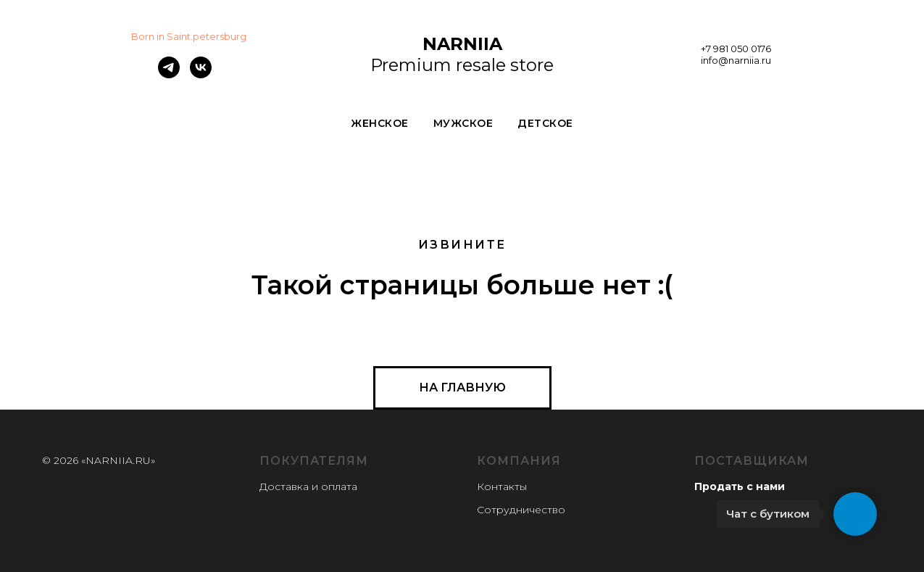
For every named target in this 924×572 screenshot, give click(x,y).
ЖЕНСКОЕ (380, 123)
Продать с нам (736, 486)
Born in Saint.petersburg (189, 36)
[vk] (201, 74)
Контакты (502, 486)
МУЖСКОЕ (463, 123)
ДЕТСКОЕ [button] (545, 123)
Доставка (284, 486)
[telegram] (169, 74)
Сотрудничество (521, 510)
